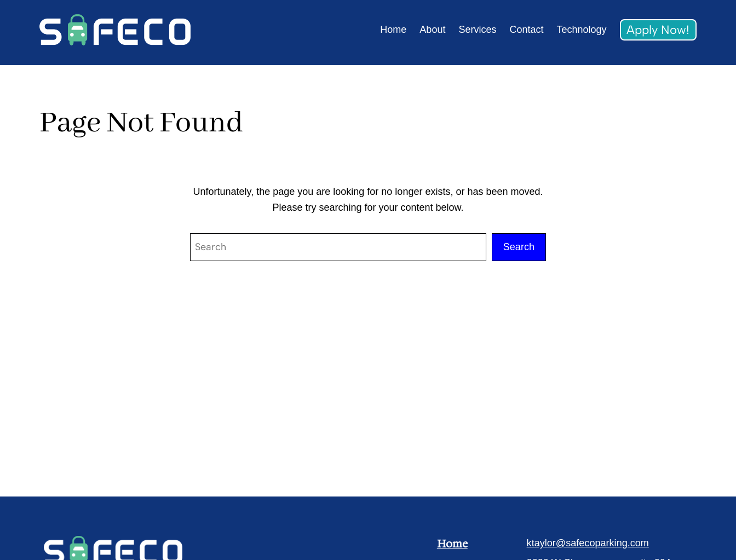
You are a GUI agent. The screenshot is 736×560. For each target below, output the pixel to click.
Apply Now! (658, 30)
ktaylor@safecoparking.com (588, 543)
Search (519, 247)
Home (452, 544)
